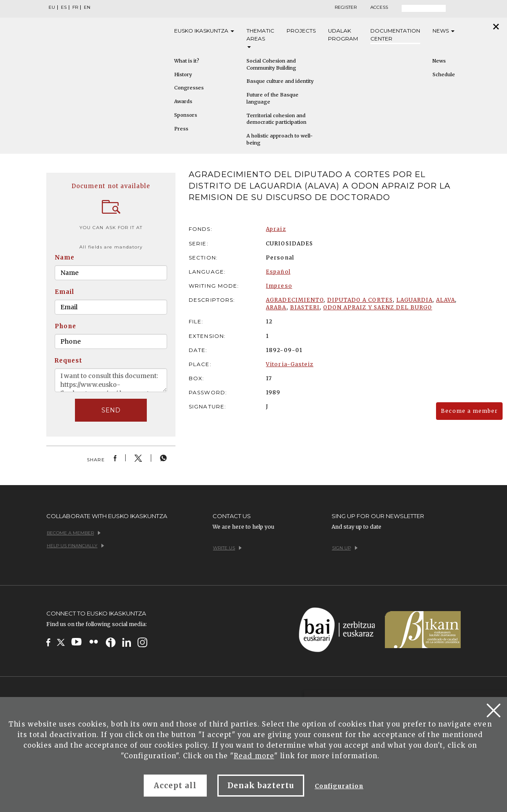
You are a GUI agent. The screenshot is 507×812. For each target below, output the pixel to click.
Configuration (339, 786)
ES (64, 7)
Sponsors (186, 115)
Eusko (204, 31)
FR (75, 7)
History (183, 74)
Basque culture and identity (280, 81)
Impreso (279, 286)
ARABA (276, 307)
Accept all (175, 786)
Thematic (260, 38)
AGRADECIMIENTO (295, 300)
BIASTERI (305, 307)
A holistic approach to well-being (280, 139)
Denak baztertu (261, 786)
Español (278, 272)
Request (69, 361)
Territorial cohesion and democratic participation (276, 119)
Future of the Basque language (272, 98)
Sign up (345, 548)
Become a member (469, 411)
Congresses (189, 88)
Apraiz (276, 229)
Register (346, 7)
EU (52, 7)
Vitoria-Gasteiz (290, 364)
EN (87, 7)
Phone (65, 326)
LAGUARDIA (414, 300)
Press (181, 129)
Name (65, 258)
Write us (227, 548)
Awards (183, 101)
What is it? (187, 61)
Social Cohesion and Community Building (271, 64)
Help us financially (75, 546)
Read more (254, 756)
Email (64, 292)
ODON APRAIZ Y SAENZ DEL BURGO (378, 307)
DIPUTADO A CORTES (360, 300)
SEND (111, 410)
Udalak (343, 35)
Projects (301, 31)
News (444, 31)
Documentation (395, 35)
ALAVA (445, 300)
